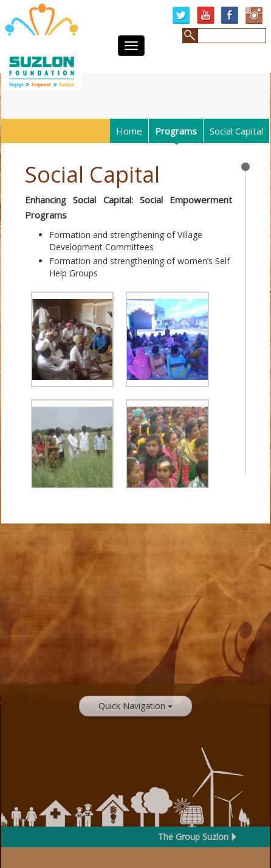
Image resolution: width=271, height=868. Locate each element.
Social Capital (236, 131)
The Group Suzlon (193, 837)
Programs (176, 131)
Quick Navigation (135, 706)
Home (129, 131)
